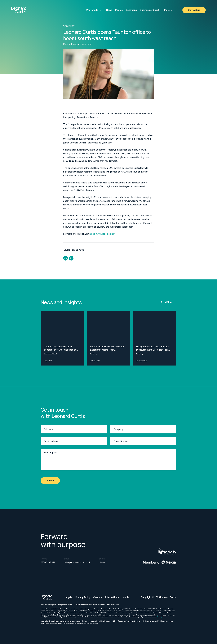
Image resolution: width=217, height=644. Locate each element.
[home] (26, 10)
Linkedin (103, 562)
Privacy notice (162, 617)
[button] (93, 10)
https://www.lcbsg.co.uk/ (102, 234)
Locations (131, 10)
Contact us (194, 10)
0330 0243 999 (48, 562)
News (109, 10)
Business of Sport (150, 10)
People (119, 10)
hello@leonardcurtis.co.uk (77, 562)
